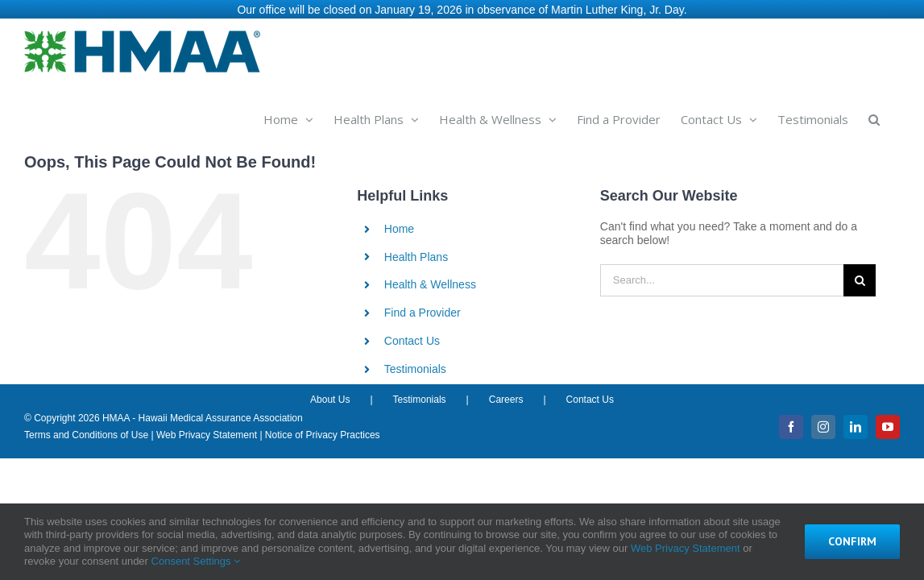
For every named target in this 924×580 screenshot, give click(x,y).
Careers (506, 396)
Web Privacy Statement (207, 431)
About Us (330, 396)
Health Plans (416, 253)
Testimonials (415, 365)
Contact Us (412, 337)
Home (399, 225)
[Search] (860, 276)
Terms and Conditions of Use (86, 431)
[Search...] (722, 276)
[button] (894, 114)
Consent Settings (196, 561)
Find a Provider (423, 309)
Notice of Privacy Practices (323, 431)
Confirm (852, 541)
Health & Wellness (430, 280)
